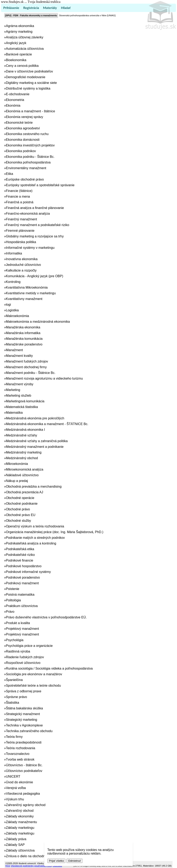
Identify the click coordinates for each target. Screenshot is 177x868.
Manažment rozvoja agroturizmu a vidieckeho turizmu (44, 378)
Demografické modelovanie (26, 77)
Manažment (14, 350)
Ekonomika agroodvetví (23, 128)
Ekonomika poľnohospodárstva (28, 162)
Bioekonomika (16, 60)
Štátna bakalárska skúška (24, 708)
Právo (10, 612)
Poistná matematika (20, 595)
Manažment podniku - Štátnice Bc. (31, 373)
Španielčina (14, 680)
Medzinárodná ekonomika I (25, 430)
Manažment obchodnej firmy (26, 367)
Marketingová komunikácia (25, 401)
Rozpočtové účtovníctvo (23, 663)
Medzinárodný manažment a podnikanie (35, 447)
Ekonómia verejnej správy (24, 117)
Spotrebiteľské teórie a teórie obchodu (33, 686)
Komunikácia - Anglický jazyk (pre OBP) (35, 276)
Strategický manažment (23, 714)
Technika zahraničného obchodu (29, 731)
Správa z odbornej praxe (24, 691)
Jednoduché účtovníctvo (23, 265)
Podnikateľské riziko (20, 555)
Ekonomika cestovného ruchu (27, 134)
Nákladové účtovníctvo (22, 475)
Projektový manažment (22, 629)
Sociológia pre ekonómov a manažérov (34, 674)
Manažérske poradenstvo (24, 344)
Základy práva (16, 839)
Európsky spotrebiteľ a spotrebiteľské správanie (40, 185)
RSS (8, 866)
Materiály (50, 8)
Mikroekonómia (17, 464)
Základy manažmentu (21, 822)
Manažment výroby (20, 384)
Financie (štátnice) (19, 191)
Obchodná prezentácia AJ (24, 492)
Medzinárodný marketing (24, 452)
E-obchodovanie (18, 94)
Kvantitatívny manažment (24, 299)
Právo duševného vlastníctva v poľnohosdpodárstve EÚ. (46, 617)
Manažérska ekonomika (23, 327)
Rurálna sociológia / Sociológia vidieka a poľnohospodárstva (49, 668)
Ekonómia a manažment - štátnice (30, 111)
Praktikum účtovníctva (22, 606)
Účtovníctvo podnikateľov (24, 771)
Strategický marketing (22, 720)
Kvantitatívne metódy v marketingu (31, 293)
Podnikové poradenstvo (23, 577)
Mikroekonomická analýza (25, 469)
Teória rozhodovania (21, 748)
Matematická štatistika (22, 407)
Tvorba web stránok (20, 759)
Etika (10, 174)
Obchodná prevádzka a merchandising (34, 486)
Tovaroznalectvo (18, 754)
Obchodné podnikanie (22, 504)
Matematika (14, 413)
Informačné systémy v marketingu (30, 248)
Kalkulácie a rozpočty (21, 270)
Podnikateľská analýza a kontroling (31, 543)
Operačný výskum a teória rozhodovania (35, 526)
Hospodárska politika (21, 242)
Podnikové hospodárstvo (24, 566)
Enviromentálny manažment (26, 168)
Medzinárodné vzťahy (22, 435)
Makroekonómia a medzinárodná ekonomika (38, 322)
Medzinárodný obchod (22, 458)
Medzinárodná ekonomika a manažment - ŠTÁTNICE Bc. (47, 424)
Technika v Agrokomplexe (24, 725)
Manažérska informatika (23, 333)
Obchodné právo (18, 509)
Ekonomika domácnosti (23, 140)
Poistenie (13, 589)
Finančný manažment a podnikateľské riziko (37, 225)
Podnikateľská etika (20, 549)
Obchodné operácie (20, 498)
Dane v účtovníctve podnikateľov (29, 71)
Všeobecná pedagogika (23, 794)
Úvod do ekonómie (19, 782)
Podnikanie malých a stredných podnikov (35, 538)
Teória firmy (14, 737)
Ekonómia (13, 106)
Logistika (12, 310)
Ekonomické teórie (19, 123)
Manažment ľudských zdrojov (27, 361)
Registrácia (31, 8)
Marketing (13, 390)
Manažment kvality (19, 356)
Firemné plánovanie (20, 231)
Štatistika (12, 703)
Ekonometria (15, 100)
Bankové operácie (19, 54)
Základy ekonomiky (20, 816)
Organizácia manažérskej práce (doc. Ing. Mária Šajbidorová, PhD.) (55, 532)
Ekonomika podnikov (21, 151)
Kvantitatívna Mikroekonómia (27, 287)
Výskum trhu (15, 799)
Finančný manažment (21, 219)
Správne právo (16, 697)
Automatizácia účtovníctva (25, 49)
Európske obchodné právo (25, 179)
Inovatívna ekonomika (22, 259)
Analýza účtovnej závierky (25, 37)
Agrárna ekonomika (20, 26)
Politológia (13, 600)
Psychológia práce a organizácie (29, 646)
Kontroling (13, 282)
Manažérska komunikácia (24, 339)
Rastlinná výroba (18, 651)
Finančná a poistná (20, 202)
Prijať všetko (56, 861)
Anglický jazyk (16, 43)
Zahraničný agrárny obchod (26, 805)
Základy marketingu (20, 828)
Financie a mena (18, 196)
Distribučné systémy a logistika (28, 88)
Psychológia (15, 640)
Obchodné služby (18, 521)
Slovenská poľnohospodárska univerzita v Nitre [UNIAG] (87, 15)
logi (8, 305)
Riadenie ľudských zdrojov (25, 657)
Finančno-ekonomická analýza (28, 214)
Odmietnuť (74, 861)
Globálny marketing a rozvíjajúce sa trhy (35, 236)
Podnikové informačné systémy (28, 572)
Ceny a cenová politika (22, 66)
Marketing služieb (19, 396)
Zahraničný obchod (20, 811)
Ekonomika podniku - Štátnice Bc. (30, 157)
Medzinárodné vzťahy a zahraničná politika (37, 441)
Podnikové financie (20, 560)
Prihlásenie (11, 8)
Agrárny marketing (19, 32)
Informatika (14, 253)
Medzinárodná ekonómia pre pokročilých (35, 418)
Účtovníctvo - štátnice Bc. (24, 765)
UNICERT (13, 777)
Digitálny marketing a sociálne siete (31, 83)
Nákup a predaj (17, 481)
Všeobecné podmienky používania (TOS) (31, 866)
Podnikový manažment (22, 583)
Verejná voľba (16, 788)
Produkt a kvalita (18, 623)
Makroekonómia (17, 316)
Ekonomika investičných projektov (30, 145)
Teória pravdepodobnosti (24, 742)
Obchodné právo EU (21, 515)
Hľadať (66, 8)
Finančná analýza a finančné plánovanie (35, 208)
